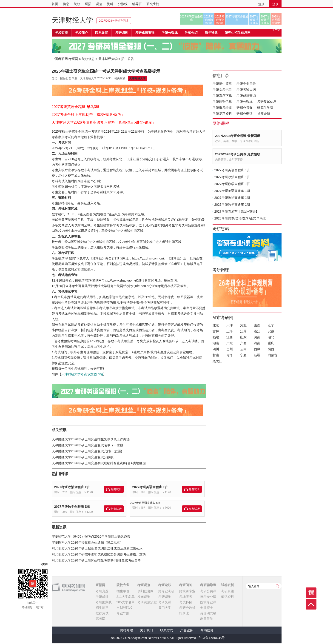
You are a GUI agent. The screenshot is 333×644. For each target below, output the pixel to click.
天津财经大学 (72, 20)
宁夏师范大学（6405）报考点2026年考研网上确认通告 (91, 536)
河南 (257, 337)
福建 (216, 337)
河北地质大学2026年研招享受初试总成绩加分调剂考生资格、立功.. (100, 554)
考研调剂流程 (147, 602)
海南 (257, 343)
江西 (230, 337)
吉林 (216, 331)
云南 (243, 349)
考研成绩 (102, 597)
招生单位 (123, 591)
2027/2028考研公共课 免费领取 (238, 154)
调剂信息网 (145, 591)
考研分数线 (245, 102)
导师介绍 (191, 33)
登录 (275, 4)
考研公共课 (208, 591)
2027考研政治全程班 (209, 20)
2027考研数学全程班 (220, 20)
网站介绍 (126, 630)
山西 (257, 325)
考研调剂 (122, 33)
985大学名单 (126, 602)
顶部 (311, 604)
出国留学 (207, 619)
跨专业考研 (166, 591)
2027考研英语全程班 (191, 18)
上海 (230, 331)
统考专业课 (208, 597)
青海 (230, 355)
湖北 (271, 337)
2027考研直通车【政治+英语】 (237, 211)
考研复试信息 (267, 102)
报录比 (184, 613)
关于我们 (146, 630)
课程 (311, 593)
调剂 (99, 4)
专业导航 (123, 613)
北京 (216, 325)
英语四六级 (208, 613)
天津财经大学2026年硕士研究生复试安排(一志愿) (87, 451)
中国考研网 (68, 587)
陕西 (271, 349)
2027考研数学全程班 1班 (72, 507)
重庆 (271, 343)
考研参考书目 (222, 90)
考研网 (73, 59)
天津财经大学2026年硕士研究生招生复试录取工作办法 (91, 439)
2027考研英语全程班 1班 (150, 487)
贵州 (230, 349)
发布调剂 (144, 597)
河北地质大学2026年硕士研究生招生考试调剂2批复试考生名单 (96, 560)
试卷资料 (228, 585)
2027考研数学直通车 (265, 20)
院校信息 (88, 59)
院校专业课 (208, 602)
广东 (230, 343)
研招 (88, 4)
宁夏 (243, 355)
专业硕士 (207, 608)
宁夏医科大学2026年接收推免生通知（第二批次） (87, 542)
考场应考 (186, 597)
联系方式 (167, 630)
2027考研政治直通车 (254, 20)
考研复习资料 (222, 114)
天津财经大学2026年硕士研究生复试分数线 (83, 457)
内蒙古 (273, 355)
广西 (243, 343)
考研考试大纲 (246, 90)
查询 (277, 586)
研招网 (100, 585)
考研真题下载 (222, 96)
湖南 (216, 343)
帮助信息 (207, 630)
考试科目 (186, 602)
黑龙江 (217, 361)
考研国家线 (104, 602)
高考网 (100, 619)
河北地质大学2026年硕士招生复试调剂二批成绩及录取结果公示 (97, 548)
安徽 (271, 331)
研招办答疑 (245, 108)
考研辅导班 (208, 585)
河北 (243, 325)
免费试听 (116, 489)
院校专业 (123, 585)
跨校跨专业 (187, 591)
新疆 (257, 355)
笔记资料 (228, 597)
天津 (230, 325)
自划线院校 (125, 608)
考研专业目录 (246, 84)
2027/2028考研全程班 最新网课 (238, 136)
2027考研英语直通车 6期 (145, 503)
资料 (110, 4)
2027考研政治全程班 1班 (72, 487)
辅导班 (137, 4)
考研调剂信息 (222, 102)
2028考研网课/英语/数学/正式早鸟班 (276, 20)
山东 (243, 337)
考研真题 (102, 591)
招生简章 (102, 608)
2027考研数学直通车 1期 (232, 205)
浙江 (257, 331)
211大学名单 (126, 597)
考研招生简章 (222, 84)
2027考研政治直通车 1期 (232, 198)
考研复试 (165, 602)
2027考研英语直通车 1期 (232, 191)
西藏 (257, 349)
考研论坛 (165, 585)
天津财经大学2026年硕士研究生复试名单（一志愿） (89, 445)
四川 (216, 349)
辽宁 (271, 325)
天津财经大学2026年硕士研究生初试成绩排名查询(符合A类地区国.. (100, 463)
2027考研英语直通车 (237, 18)
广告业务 (187, 630)
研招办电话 (245, 114)
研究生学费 (265, 108)
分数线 (123, 4)
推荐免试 (102, 613)
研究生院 (153, 4)
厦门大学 (165, 608)
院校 (77, 4)
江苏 (243, 331)
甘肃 (216, 355)
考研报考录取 (222, 108)
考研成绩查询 (246, 96)
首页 (55, 4)
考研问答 (186, 585)
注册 (262, 4)
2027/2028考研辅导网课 (114, 21)
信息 (66, 4)
